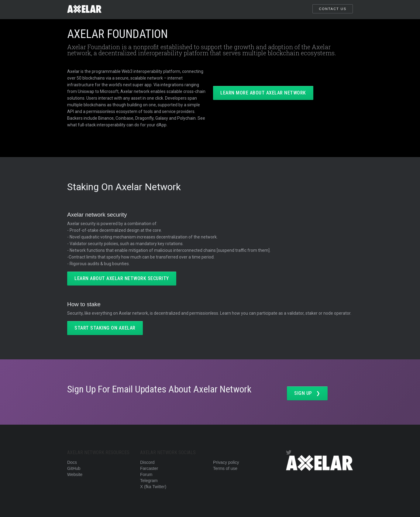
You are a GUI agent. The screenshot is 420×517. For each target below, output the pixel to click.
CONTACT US (333, 9)
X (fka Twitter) (153, 487)
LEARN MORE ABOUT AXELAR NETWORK (263, 93)
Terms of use (225, 468)
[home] (84, 10)
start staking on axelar (105, 328)
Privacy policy (226, 462)
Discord (147, 462)
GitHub (74, 468)
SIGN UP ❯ (307, 393)
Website (75, 474)
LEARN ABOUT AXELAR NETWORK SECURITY (122, 278)
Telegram (149, 481)
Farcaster (149, 468)
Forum (146, 474)
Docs (72, 462)
